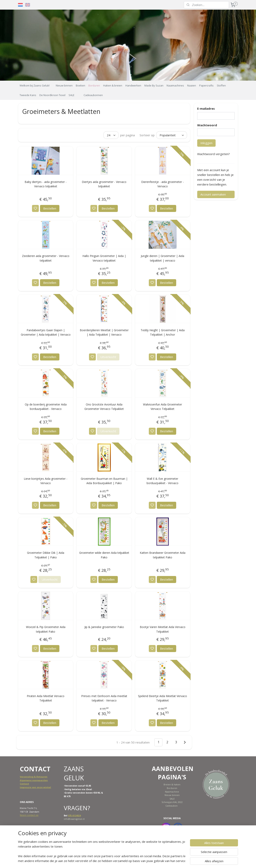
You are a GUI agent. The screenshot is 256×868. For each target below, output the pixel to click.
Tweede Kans (28, 95)
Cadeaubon (171, 806)
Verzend (25, 777)
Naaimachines (175, 85)
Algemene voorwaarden (34, 780)
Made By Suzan (154, 85)
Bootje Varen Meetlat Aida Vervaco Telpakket (162, 629)
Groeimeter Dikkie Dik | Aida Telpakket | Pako (46, 555)
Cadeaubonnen (93, 95)
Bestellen (50, 208)
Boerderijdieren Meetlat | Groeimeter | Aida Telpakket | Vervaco (104, 332)
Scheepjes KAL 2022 (172, 802)
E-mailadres (206, 108)
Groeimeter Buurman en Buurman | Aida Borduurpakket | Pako (104, 481)
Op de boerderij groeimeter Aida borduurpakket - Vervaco (46, 407)
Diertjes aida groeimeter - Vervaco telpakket (104, 184)
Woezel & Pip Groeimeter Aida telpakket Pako (46, 629)
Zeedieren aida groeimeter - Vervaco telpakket (46, 258)
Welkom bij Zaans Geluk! (35, 85)
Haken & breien (113, 85)
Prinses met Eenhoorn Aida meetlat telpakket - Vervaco (104, 698)
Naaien (192, 85)
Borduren (94, 85)
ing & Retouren (38, 777)
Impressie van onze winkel (35, 787)
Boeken (80, 85)
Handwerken (133, 85)
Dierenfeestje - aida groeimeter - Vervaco (162, 184)
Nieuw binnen (64, 85)
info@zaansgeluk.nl (74, 819)
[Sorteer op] (171, 135)
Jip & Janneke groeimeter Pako (104, 627)
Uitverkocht (108, 357)
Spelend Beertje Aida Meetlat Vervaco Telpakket (162, 698)
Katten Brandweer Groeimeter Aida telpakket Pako (162, 555)
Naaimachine (172, 792)
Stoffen (221, 85)
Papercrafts (206, 85)
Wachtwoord (207, 125)
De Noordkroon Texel (52, 95)
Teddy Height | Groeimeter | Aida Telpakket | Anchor (162, 332)
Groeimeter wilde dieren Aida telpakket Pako (104, 555)
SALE (71, 95)
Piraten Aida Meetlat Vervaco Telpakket (46, 698)
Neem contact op (29, 815)
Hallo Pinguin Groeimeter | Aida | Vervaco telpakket (104, 258)
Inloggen (206, 143)
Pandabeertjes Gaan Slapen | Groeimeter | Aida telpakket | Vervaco (46, 332)
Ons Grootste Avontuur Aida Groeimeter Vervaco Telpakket (104, 407)
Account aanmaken (213, 194)
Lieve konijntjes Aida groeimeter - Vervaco (46, 481)
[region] (102, 851)
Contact (24, 784)
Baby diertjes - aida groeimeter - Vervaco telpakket (46, 184)
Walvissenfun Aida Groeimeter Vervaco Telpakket (162, 407)
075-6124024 (74, 815)
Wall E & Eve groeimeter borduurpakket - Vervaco (162, 481)
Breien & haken (172, 784)
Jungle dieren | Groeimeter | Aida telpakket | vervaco (162, 258)
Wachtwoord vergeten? (213, 154)
